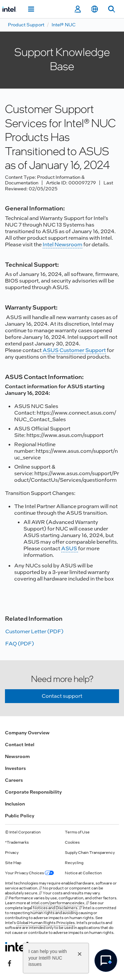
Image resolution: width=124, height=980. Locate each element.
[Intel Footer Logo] (18, 947)
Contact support (62, 696)
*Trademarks (17, 842)
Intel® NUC (64, 25)
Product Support (26, 25)
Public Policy (20, 816)
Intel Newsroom (62, 245)
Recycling (74, 863)
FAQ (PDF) (20, 644)
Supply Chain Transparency (90, 853)
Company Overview (27, 733)
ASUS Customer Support (74, 350)
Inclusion (15, 804)
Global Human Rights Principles (46, 923)
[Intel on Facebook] (10, 963)
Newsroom (17, 756)
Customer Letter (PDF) (34, 631)
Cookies (72, 842)
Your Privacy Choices (29, 873)
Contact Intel (20, 745)
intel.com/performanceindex (58, 903)
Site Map (13, 863)
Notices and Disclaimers (55, 908)
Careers (14, 780)
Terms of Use (77, 832)
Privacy (12, 853)
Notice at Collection (83, 873)
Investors (15, 768)
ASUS (70, 548)
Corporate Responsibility (33, 792)
